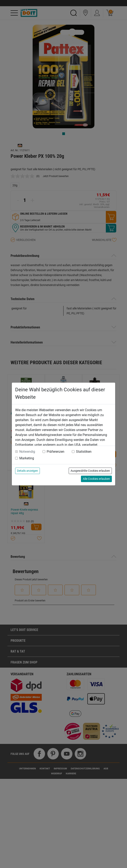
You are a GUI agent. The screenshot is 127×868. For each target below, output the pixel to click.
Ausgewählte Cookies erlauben (90, 471)
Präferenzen (56, 452)
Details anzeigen (27, 471)
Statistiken (84, 452)
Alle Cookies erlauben (96, 479)
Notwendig (27, 452)
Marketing (27, 458)
